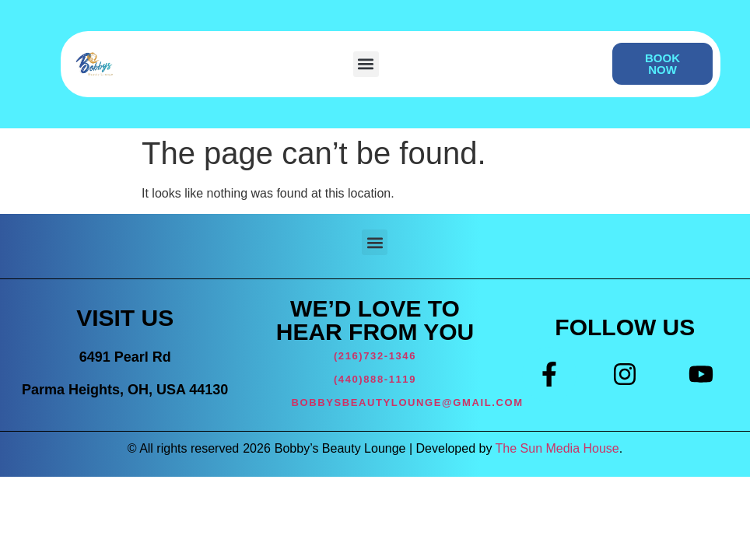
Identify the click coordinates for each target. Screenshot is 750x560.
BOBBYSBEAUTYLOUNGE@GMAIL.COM (408, 402)
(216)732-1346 (375, 356)
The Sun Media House (557, 448)
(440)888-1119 (375, 379)
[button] (366, 64)
